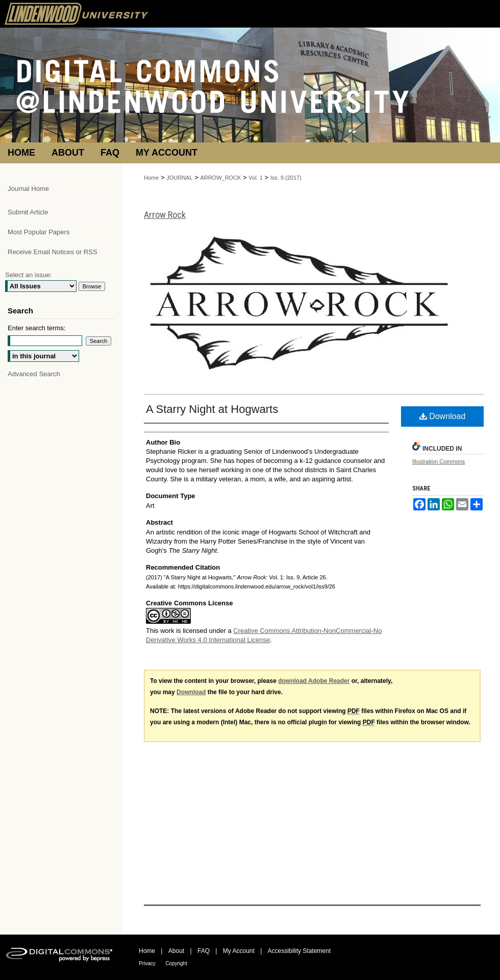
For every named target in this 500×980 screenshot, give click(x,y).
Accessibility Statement (299, 951)
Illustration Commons (439, 461)
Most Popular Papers (39, 232)
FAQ (204, 951)
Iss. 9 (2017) (286, 178)
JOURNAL (179, 178)
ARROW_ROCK (220, 178)
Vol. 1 (256, 178)
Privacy (147, 963)
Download (443, 416)
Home (151, 178)
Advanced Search (34, 374)
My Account (239, 951)
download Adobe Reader (314, 681)
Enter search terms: (36, 328)
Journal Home (28, 189)
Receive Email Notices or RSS (53, 252)
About (176, 951)
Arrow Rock (165, 215)
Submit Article (28, 212)
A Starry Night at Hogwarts (212, 409)
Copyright (176, 963)
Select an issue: (29, 275)
